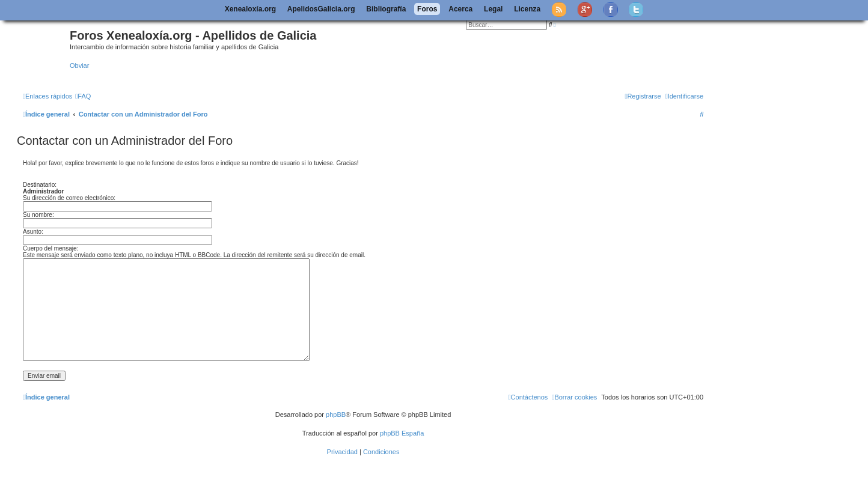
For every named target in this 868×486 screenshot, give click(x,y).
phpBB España (402, 433)
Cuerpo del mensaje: (50, 248)
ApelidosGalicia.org (321, 9)
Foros (427, 9)
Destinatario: (40, 185)
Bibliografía (386, 9)
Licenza (527, 9)
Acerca (460, 9)
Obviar (79, 65)
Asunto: (33, 232)
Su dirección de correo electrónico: (69, 198)
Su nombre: (38, 215)
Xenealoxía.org (250, 9)
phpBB (336, 415)
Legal (493, 9)
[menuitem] (83, 96)
